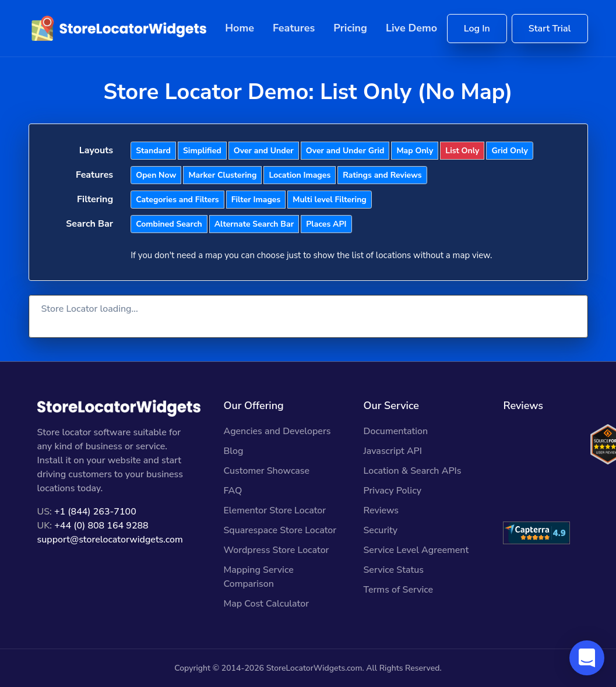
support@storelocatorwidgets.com (110, 540)
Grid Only (509, 151)
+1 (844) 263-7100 (95, 512)
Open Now (156, 175)
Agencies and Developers (277, 431)
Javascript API (393, 451)
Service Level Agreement (416, 550)
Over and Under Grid (345, 151)
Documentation (395, 431)
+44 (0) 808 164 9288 (101, 526)
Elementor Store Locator (274, 510)
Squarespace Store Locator (280, 530)
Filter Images (256, 200)
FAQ (233, 491)
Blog (233, 451)
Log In (477, 29)
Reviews (381, 510)
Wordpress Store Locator (276, 550)
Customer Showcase (266, 471)
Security (380, 530)
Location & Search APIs (412, 471)
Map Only (415, 151)
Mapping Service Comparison (258, 577)
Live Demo (411, 28)
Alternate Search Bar (254, 224)
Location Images (300, 175)
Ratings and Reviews (382, 175)
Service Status (393, 570)
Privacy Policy (392, 491)
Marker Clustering (222, 175)
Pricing (350, 28)
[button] (587, 658)
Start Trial (550, 29)
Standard (153, 151)
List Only (462, 151)
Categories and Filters (177, 200)
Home (240, 28)
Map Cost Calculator (266, 604)
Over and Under (264, 151)
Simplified (202, 151)
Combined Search (169, 224)
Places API (326, 224)
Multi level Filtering (330, 200)
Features (294, 28)
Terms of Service (398, 590)
